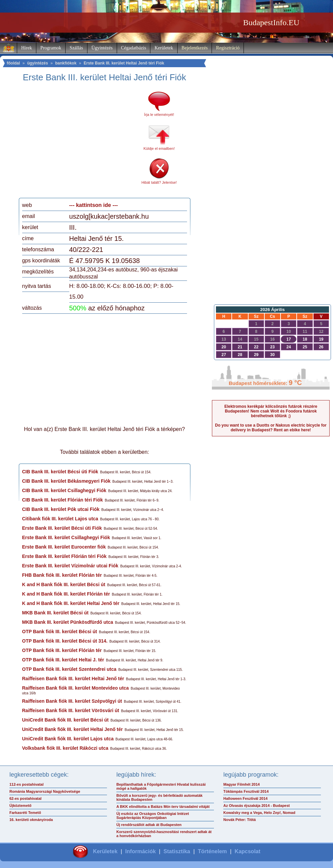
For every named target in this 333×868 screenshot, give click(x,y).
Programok (51, 48)
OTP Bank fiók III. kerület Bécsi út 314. (65, 641)
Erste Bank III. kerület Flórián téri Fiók (64, 556)
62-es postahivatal (25, 798)
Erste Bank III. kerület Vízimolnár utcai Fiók (70, 566)
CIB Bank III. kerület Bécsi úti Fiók (60, 472)
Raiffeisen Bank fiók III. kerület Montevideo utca (76, 688)
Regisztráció (228, 48)
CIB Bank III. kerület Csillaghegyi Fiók (64, 490)
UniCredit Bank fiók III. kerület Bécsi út (66, 720)
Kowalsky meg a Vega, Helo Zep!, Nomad (259, 813)
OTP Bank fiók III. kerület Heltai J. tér (63, 660)
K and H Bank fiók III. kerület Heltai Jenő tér (71, 603)
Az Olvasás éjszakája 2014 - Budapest (257, 806)
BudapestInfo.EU (271, 23)
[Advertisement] (78, 142)
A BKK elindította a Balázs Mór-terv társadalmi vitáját (163, 807)
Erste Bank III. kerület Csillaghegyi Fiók (66, 537)
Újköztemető (20, 806)
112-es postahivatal (27, 784)
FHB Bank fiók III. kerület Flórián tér (62, 575)
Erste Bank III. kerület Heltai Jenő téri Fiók (124, 63)
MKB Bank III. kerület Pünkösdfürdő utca (68, 622)
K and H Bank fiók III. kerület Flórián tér (66, 594)
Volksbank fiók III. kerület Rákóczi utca (65, 748)
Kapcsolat (248, 851)
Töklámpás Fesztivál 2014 (246, 791)
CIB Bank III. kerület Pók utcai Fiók (61, 509)
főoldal (13, 63)
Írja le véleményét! (159, 115)
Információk (140, 851)
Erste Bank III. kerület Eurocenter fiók (64, 547)
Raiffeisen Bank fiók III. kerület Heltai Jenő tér (73, 679)
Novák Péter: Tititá (239, 820)
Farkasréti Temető (25, 813)
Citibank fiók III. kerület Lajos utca (60, 519)
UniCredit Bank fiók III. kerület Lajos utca (68, 739)
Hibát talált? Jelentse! (159, 182)
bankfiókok (66, 63)
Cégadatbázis (134, 48)
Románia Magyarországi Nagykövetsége (45, 791)
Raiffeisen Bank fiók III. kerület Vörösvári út (71, 710)
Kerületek (164, 48)
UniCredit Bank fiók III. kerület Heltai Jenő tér (73, 729)
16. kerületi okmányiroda (31, 820)
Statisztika (177, 851)
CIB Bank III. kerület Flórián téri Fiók (63, 500)
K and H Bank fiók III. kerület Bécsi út (64, 584)
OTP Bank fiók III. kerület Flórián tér (62, 650)
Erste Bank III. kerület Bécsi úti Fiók (62, 528)
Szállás (76, 48)
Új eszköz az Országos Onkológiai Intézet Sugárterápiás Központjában (153, 816)
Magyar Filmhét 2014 (242, 784)
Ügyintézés (102, 48)
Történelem (212, 851)
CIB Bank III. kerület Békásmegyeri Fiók (66, 481)
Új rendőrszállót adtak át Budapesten (149, 825)
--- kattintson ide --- (94, 205)
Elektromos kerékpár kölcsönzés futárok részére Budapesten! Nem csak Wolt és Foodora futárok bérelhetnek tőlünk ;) (271, 411)
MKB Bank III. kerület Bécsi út (55, 613)
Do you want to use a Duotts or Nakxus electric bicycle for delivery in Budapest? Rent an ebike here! (271, 428)
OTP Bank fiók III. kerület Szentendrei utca (69, 669)
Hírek (27, 48)
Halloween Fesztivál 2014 (245, 798)
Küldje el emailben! (159, 148)
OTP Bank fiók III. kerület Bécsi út (60, 632)
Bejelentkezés (195, 48)
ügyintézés (38, 63)
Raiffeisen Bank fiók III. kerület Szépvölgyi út (72, 701)
